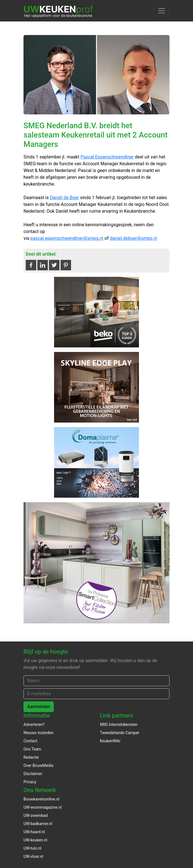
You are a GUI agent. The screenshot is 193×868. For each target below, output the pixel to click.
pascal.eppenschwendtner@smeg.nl (67, 238)
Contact (30, 741)
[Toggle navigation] (162, 11)
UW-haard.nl (34, 832)
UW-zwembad (36, 815)
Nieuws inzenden (38, 733)
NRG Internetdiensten (119, 725)
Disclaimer (33, 774)
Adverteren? (34, 725)
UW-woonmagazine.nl (43, 807)
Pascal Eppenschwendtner (107, 157)
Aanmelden (39, 707)
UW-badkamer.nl (38, 824)
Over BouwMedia (38, 765)
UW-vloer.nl (33, 856)
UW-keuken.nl (35, 840)
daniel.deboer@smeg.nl (134, 238)
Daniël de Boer (64, 198)
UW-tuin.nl (32, 848)
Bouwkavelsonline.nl (41, 799)
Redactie (31, 757)
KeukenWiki (110, 741)
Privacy (30, 782)
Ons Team (32, 749)
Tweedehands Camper (120, 733)
